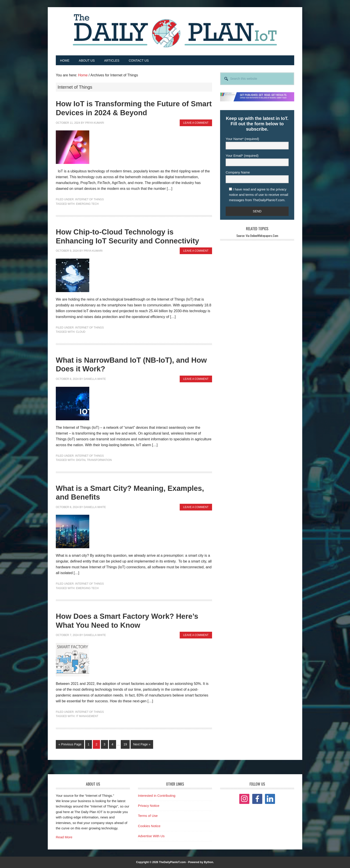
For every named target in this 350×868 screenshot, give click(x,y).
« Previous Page (70, 745)
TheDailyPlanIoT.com (172, 862)
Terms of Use (148, 816)
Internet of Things (90, 199)
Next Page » (142, 745)
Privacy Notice (149, 806)
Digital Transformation (94, 460)
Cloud (81, 332)
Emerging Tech (87, 204)
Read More (64, 837)
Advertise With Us (151, 836)
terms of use (255, 194)
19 (126, 744)
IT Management (87, 716)
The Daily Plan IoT (175, 31)
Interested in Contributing (157, 795)
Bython (208, 862)
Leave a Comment (196, 123)
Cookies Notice (149, 826)
